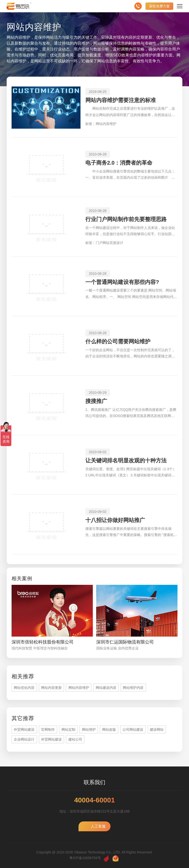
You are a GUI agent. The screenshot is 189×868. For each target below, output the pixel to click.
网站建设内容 (106, 688)
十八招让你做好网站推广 (115, 520)
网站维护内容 (133, 688)
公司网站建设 (133, 729)
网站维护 (89, 729)
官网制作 (48, 729)
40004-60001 (94, 800)
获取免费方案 (159, 6)
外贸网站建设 (24, 729)
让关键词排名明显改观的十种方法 (126, 460)
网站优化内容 (24, 688)
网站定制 (68, 729)
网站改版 (109, 729)
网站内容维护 (106, 124)
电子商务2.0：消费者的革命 (119, 163)
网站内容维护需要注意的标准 (121, 100)
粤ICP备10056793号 (85, 858)
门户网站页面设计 (110, 243)
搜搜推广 (96, 401)
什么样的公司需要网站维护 (118, 341)
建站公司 (75, 739)
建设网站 (157, 729)
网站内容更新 (51, 688)
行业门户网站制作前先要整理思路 (126, 219)
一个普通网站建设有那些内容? (122, 282)
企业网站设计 (24, 739)
